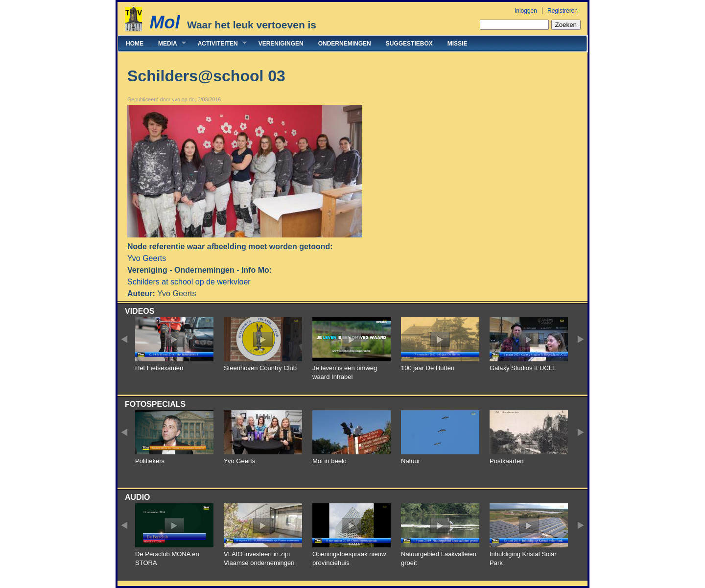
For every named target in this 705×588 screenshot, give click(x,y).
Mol (164, 22)
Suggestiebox (409, 44)
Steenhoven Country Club (260, 368)
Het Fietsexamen (159, 368)
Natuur (411, 461)
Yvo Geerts (147, 258)
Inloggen (526, 11)
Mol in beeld (329, 461)
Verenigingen (281, 44)
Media (168, 43)
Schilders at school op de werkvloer (189, 282)
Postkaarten (506, 461)
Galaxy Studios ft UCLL (523, 368)
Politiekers (150, 461)
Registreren (563, 11)
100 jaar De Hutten (428, 368)
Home (135, 44)
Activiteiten (219, 43)
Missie (458, 44)
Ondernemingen (345, 44)
